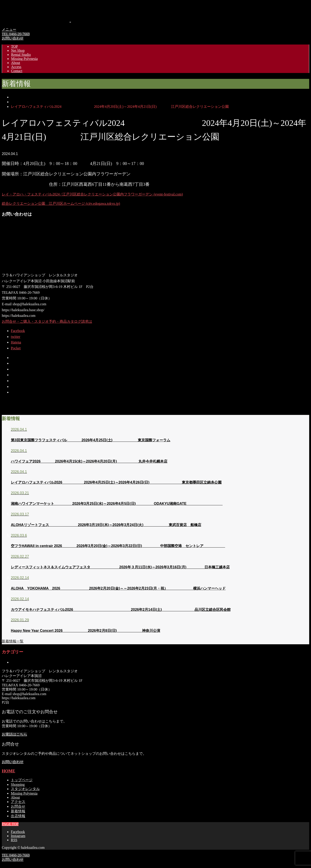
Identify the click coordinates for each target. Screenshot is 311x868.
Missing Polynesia (24, 59)
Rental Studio (21, 55)
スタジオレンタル (25, 789)
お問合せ (18, 806)
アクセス (18, 802)
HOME (8, 771)
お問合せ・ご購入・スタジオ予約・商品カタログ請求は (47, 321)
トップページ (22, 780)
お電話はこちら (14, 734)
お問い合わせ (13, 38)
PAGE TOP (10, 864)
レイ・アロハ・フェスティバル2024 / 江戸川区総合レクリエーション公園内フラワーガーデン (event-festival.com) (92, 194)
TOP (14, 46)
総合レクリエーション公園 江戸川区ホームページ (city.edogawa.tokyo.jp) (61, 203)
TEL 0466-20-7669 (16, 34)
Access (16, 67)
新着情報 (18, 811)
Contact (17, 71)
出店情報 (18, 816)
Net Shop (18, 51)
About (16, 63)
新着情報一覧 (13, 641)
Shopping (18, 784)
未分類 (16, 662)
